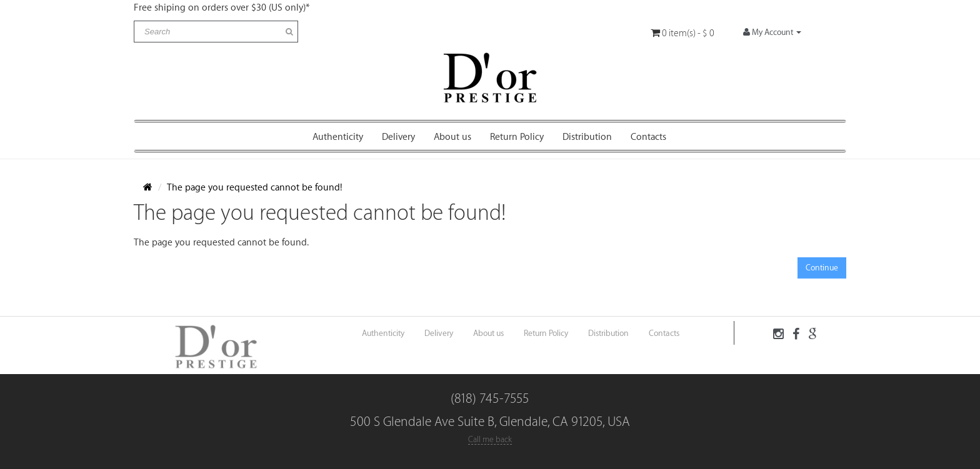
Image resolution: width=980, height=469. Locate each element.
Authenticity (338, 137)
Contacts (648, 137)
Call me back (490, 439)
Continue (822, 268)
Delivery (398, 137)
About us (452, 137)
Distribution (587, 137)
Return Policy (517, 137)
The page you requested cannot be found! (255, 188)
